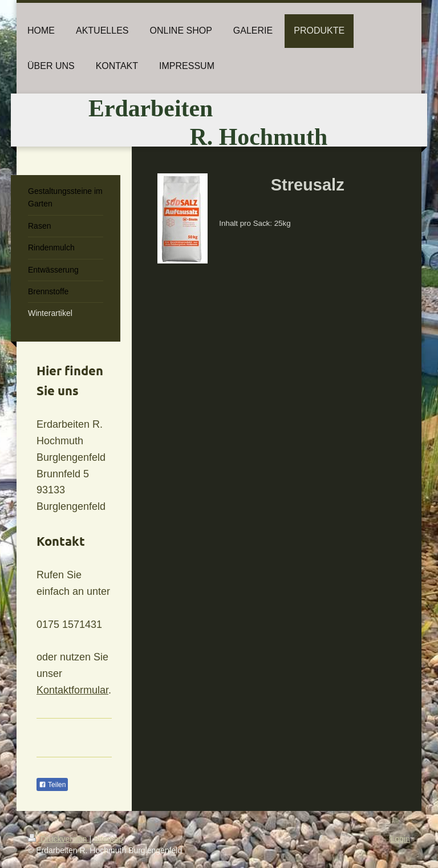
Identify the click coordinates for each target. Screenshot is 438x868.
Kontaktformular (72, 690)
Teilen (52, 785)
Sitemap (108, 839)
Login (400, 839)
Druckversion (58, 839)
